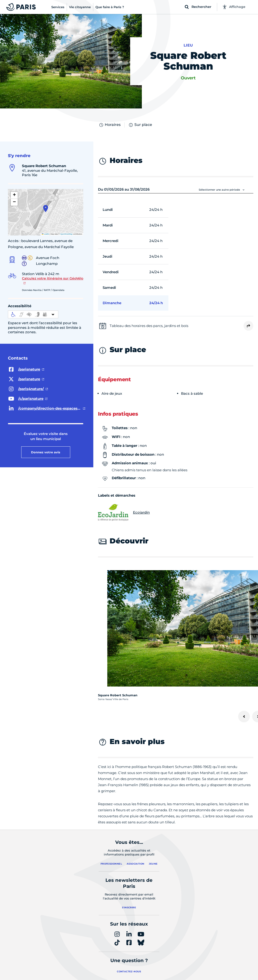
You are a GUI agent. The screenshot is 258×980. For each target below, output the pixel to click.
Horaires (110, 125)
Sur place (140, 125)
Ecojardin (124, 512)
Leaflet (45, 234)
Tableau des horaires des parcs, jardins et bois (149, 326)
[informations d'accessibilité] (33, 314)
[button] (46, 209)
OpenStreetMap (66, 234)
